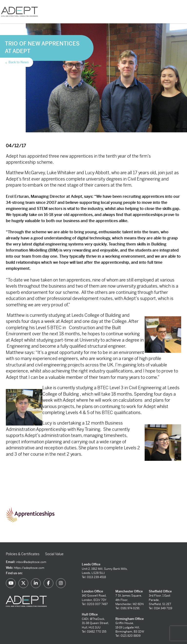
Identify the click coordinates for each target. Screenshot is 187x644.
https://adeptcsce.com (29, 568)
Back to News (17, 62)
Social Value (54, 554)
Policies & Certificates (23, 554)
